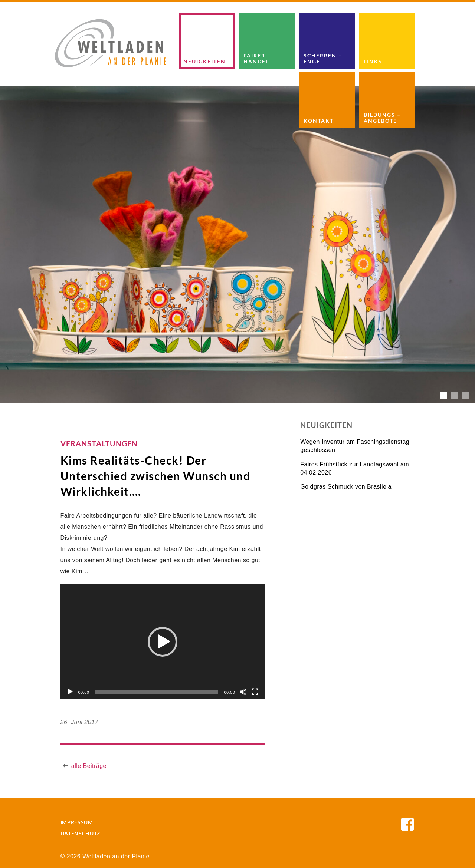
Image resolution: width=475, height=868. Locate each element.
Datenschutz (81, 833)
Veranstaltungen (99, 443)
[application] (163, 642)
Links (373, 61)
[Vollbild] (255, 692)
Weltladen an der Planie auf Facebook (407, 824)
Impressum (77, 822)
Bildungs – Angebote (382, 118)
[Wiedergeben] (70, 692)
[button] (163, 642)
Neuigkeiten (204, 61)
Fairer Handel (256, 58)
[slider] (156, 692)
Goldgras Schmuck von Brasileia (346, 487)
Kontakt (319, 121)
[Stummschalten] (243, 692)
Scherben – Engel (323, 58)
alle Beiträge (89, 766)
